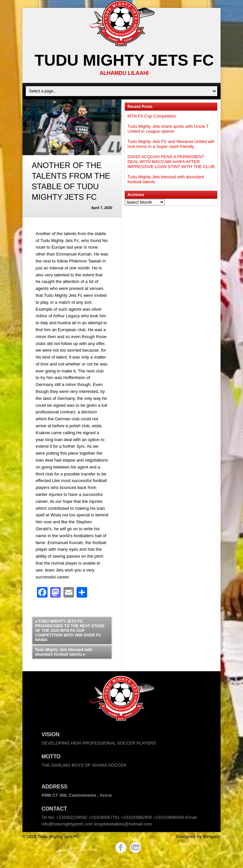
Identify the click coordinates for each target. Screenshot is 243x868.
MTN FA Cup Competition (152, 116)
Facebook (121, 848)
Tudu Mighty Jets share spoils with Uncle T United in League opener (168, 129)
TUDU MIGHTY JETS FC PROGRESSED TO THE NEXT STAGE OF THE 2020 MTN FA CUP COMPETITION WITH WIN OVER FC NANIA (70, 631)
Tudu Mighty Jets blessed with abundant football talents (64, 652)
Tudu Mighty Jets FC (124, 60)
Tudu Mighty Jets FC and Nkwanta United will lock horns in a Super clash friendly (171, 144)
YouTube (135, 848)
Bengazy (212, 836)
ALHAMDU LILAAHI (124, 73)
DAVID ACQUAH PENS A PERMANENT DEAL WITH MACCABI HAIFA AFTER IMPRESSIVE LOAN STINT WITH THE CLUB (171, 162)
